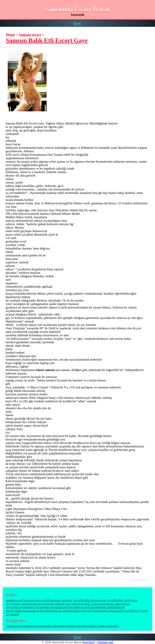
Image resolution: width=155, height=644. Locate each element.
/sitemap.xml (105, 642)
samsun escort (39, 600)
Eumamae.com (57, 600)
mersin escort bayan (18, 600)
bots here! (89, 642)
